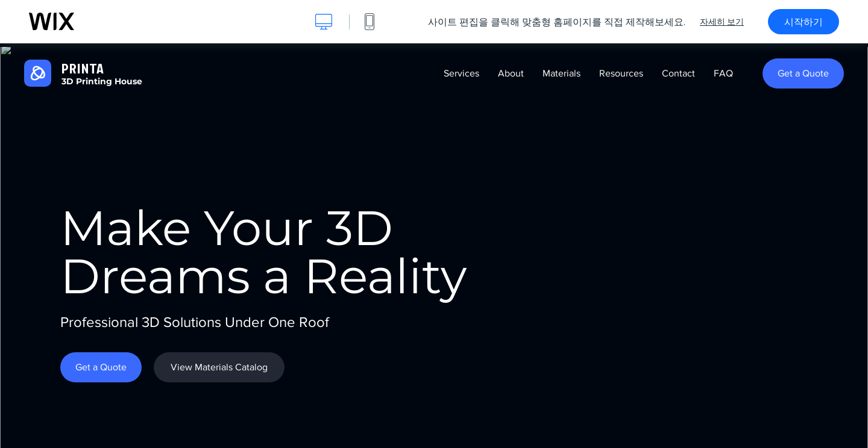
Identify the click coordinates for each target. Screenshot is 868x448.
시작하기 (804, 22)
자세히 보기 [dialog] (722, 22)
